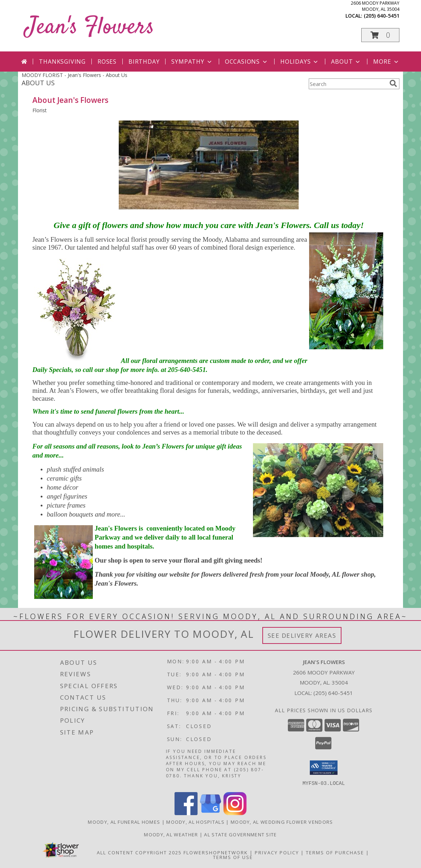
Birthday (144, 62)
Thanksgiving (62, 62)
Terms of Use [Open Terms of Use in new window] (233, 857)
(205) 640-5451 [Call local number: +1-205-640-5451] (382, 16)
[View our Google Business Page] (210, 813)
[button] (380, 35)
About (346, 62)
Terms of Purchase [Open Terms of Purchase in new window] (335, 852)
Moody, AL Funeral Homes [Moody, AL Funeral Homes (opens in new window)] (124, 822)
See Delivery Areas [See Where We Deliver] (302, 635)
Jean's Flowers (90, 28)
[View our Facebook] (186, 813)
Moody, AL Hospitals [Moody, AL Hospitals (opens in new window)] (195, 822)
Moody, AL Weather (171, 834)
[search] (393, 83)
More (386, 62)
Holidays (300, 62)
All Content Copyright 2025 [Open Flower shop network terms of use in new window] (139, 852)
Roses (107, 62)
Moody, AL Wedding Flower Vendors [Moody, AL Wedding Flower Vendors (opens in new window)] (282, 822)
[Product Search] (348, 84)
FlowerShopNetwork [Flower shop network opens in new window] (216, 852)
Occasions (247, 62)
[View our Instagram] (235, 813)
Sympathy (192, 62)
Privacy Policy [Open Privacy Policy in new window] (277, 852)
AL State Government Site (240, 834)
